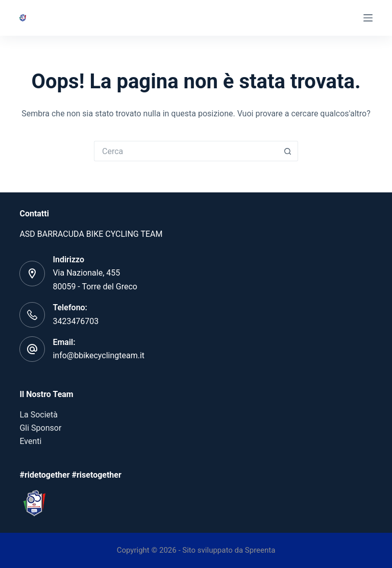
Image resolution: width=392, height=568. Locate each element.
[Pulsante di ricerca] (288, 151)
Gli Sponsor (40, 428)
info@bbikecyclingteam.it (99, 355)
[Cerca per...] (186, 151)
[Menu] (368, 18)
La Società (39, 415)
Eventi (30, 441)
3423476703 (76, 321)
